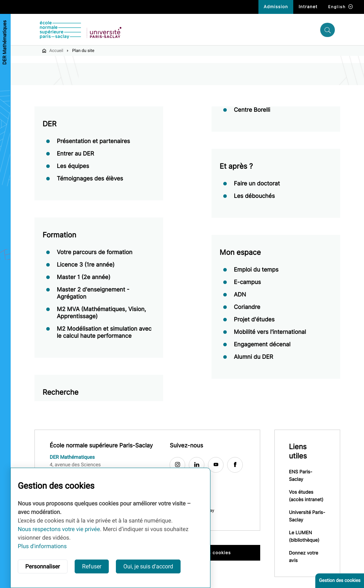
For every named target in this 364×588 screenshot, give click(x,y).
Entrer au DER (76, 154)
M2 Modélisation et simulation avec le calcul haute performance (104, 333)
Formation (60, 235)
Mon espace (240, 253)
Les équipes (73, 166)
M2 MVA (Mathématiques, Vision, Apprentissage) (101, 313)
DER (50, 124)
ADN (240, 295)
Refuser (92, 566)
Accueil (56, 51)
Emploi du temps (256, 270)
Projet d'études (254, 320)
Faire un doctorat (257, 184)
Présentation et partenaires (93, 141)
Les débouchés (254, 196)
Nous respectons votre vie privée (59, 529)
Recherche (61, 393)
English (341, 7)
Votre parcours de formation (95, 253)
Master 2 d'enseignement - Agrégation (93, 293)
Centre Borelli (252, 110)
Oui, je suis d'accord (148, 566)
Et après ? (236, 167)
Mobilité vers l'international (270, 332)
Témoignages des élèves (90, 179)
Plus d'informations (42, 546)
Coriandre (247, 307)
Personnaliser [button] (43, 566)
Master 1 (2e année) (84, 277)
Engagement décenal (262, 345)
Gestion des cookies (340, 581)
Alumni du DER (254, 357)
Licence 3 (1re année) (86, 265)
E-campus (247, 282)
